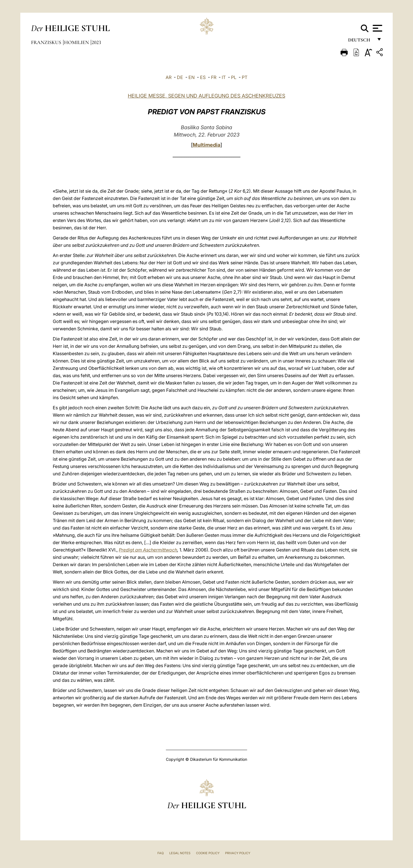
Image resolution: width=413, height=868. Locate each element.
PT (245, 77)
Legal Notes (180, 853)
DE (180, 77)
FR (214, 77)
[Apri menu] (377, 28)
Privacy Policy (238, 853)
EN (192, 77)
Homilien (77, 42)
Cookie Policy (208, 853)
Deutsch (361, 42)
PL (234, 77)
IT (224, 77)
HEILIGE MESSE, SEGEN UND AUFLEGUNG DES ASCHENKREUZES (206, 96)
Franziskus (47, 42)
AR (169, 77)
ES (203, 77)
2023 (96, 42)
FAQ (161, 853)
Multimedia (206, 145)
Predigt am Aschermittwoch (148, 550)
